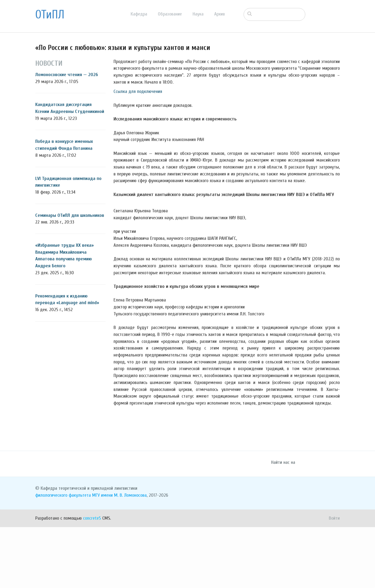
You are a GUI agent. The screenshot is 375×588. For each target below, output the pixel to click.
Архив (220, 14)
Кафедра (139, 14)
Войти (334, 579)
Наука (198, 14)
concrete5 (92, 579)
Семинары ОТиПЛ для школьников (70, 215)
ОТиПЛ (50, 15)
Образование (170, 14)
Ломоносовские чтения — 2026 (67, 75)
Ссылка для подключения (138, 91)
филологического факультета (63, 556)
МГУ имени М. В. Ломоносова (119, 556)
